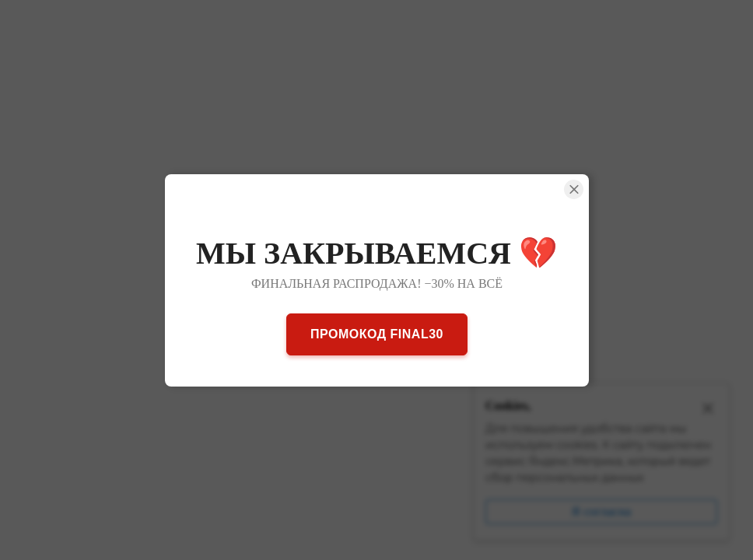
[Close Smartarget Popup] (574, 189)
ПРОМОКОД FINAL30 (377, 333)
